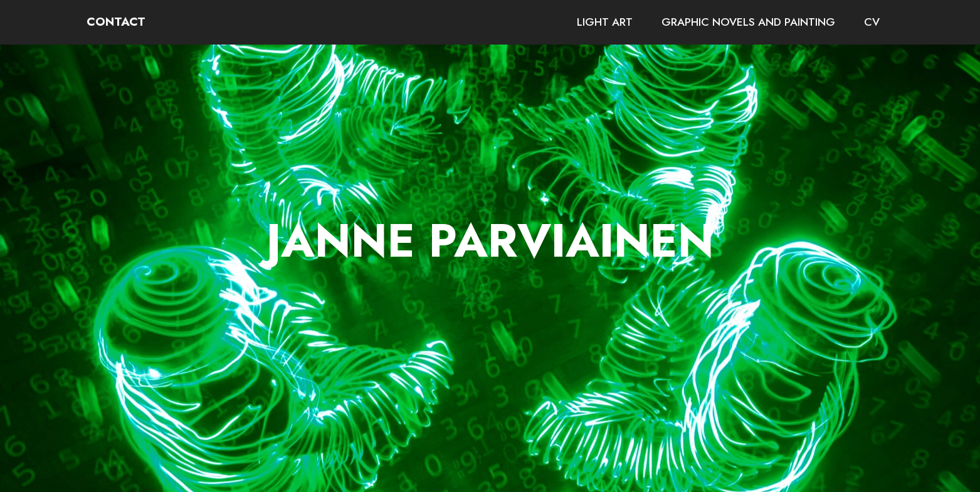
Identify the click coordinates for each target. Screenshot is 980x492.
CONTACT (116, 22)
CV (872, 22)
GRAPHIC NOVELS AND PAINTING (748, 22)
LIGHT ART (605, 22)
